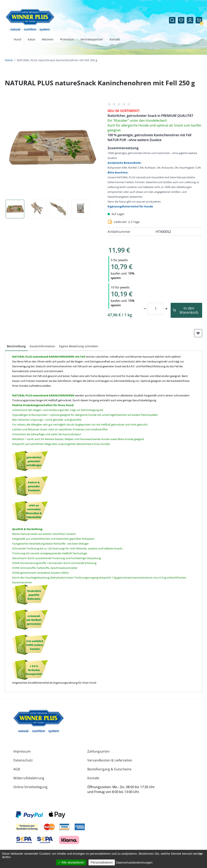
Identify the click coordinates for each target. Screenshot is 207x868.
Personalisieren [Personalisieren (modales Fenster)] (102, 862)
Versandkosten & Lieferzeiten (110, 760)
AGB (17, 769)
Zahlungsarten (98, 751)
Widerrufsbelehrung (29, 778)
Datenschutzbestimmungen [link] (134, 862)
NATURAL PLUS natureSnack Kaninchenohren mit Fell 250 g (57, 60)
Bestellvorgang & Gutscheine (109, 769)
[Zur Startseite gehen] (30, 20)
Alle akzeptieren (71, 862)
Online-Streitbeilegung (30, 787)
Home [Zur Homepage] (9, 60)
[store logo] (39, 721)
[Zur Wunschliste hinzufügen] (198, 333)
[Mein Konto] (190, 20)
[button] (120, 104)
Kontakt (93, 778)
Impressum (22, 751)
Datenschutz (23, 760)
